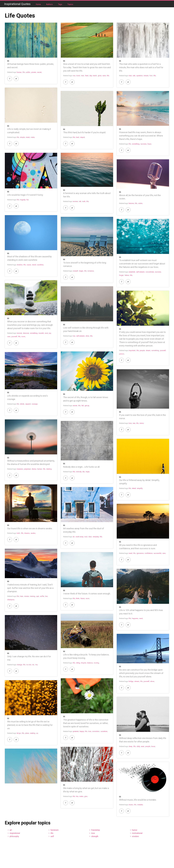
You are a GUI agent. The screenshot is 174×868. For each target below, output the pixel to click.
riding (78, 663)
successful (157, 553)
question (140, 76)
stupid (82, 137)
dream (148, 350)
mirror (142, 423)
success (143, 144)
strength (95, 836)
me (36, 665)
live (46, 596)
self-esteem (140, 272)
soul (46, 333)
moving (96, 663)
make (33, 137)
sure (164, 553)
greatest (76, 731)
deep (130, 746)
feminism (54, 830)
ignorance (140, 553)
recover (19, 333)
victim (140, 203)
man (82, 76)
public (28, 72)
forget (121, 275)
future (83, 598)
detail (134, 488)
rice (74, 76)
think (78, 598)
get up (87, 406)
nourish (41, 333)
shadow (20, 265)
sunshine (40, 265)
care (9, 337)
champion (11, 600)
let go (19, 733)
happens (135, 618)
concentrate (150, 272)
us (37, 733)
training (33, 596)
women (75, 201)
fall (83, 406)
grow (100, 76)
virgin (88, 472)
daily (138, 746)
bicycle (84, 663)
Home (39, 4)
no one (29, 665)
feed (87, 76)
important (132, 350)
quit (38, 596)
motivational (137, 833)
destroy (49, 469)
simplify (140, 488)
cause (29, 265)
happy (82, 731)
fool (151, 76)
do (33, 665)
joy (50, 333)
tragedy (23, 200)
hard (78, 137)
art (74, 537)
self (52, 836)
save (104, 76)
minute (146, 76)
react (141, 618)
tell (80, 201)
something (136, 144)
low (74, 336)
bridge (131, 681)
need (130, 553)
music (131, 805)
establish (132, 272)
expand (28, 404)
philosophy (14, 836)
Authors (50, 4)
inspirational (15, 833)
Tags (60, 4)
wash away (79, 537)
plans (27, 733)
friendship (96, 830)
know (153, 746)
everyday (96, 537)
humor (135, 830)
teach (95, 76)
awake (33, 533)
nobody (79, 472)
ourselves (104, 731)
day (91, 76)
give (86, 796)
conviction (96, 731)
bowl (78, 76)
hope (149, 144)
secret (39, 72)
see (134, 423)
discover (26, 333)
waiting (33, 733)
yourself (14, 337)
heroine (131, 203)
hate (22, 596)
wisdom (135, 836)
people (142, 350)
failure (127, 275)
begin (81, 271)
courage (35, 404)
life (24, 72)
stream (137, 681)
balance (90, 663)
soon (87, 598)
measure (20, 469)
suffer (42, 596)
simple (22, 137)
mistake (140, 805)
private (34, 72)
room (23, 337)
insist (28, 137)
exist (143, 746)
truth (84, 201)
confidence (149, 553)
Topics (70, 4)
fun (27, 200)
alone (152, 681)
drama (34, 469)
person (122, 354)
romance (91, 271)
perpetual (27, 469)
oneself (75, 271)
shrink (22, 404)
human (19, 72)
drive (87, 336)
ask (134, 76)
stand (34, 265)
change (19, 665)
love (130, 423)
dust (90, 537)
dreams (27, 533)
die (83, 472)
